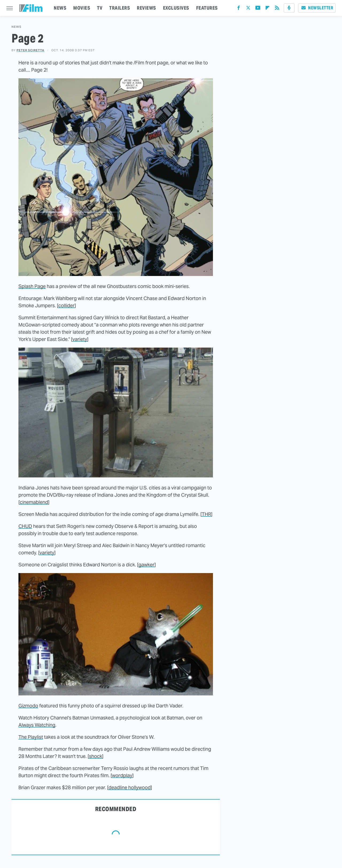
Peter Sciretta (30, 50)
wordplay (122, 775)
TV (100, 8)
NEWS (60, 8)
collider (66, 305)
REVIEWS (146, 8)
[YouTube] (258, 9)
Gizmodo (28, 706)
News (16, 27)
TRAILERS (120, 8)
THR (206, 514)
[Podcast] (289, 8)
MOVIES (82, 8)
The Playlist (31, 737)
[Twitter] (248, 9)
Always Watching (37, 725)
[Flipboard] (267, 9)
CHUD (25, 526)
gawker (146, 565)
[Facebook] (239, 9)
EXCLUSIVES (176, 8)
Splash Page (32, 286)
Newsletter (317, 8)
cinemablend (34, 502)
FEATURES (207, 8)
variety (80, 339)
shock (96, 756)
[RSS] (277, 9)
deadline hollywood (130, 787)
